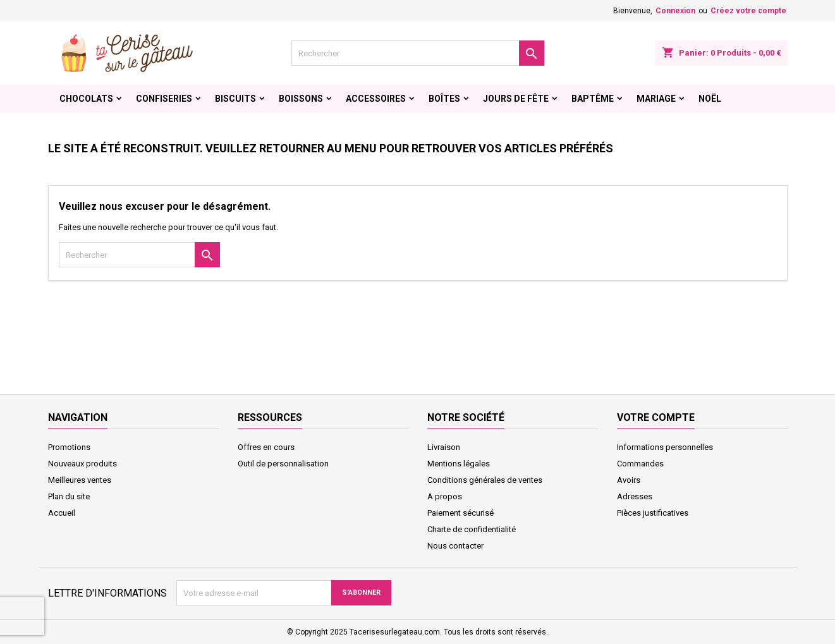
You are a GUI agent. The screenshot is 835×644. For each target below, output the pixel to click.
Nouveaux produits (82, 464)
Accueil (62, 513)
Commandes (640, 464)
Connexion (675, 11)
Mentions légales (459, 464)
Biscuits (235, 99)
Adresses (635, 496)
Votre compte (656, 417)
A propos (445, 496)
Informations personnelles (665, 447)
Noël (710, 99)
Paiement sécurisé (460, 513)
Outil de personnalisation (283, 464)
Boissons (301, 99)
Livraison (444, 447)
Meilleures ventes (80, 480)
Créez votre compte (748, 11)
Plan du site (69, 496)
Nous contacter (455, 546)
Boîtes (444, 99)
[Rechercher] (418, 53)
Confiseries (164, 99)
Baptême (593, 99)
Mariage (656, 99)
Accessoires (376, 99)
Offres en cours (266, 447)
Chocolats (86, 99)
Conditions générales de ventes (485, 480)
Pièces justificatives (653, 513)
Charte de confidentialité (472, 529)
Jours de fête (516, 99)
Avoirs (629, 480)
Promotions (69, 447)
